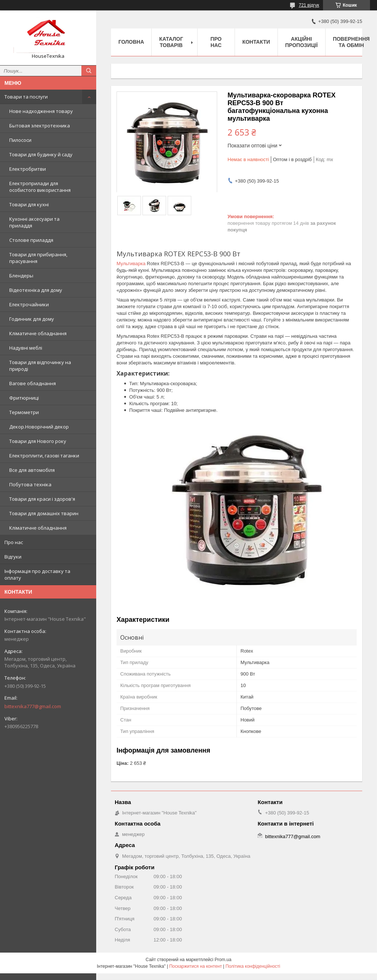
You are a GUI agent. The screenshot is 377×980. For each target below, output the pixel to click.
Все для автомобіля (32, 470)
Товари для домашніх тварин (44, 513)
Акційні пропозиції (302, 42)
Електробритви (28, 169)
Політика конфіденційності (253, 966)
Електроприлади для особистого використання (40, 187)
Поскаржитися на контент (195, 966)
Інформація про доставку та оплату (37, 574)
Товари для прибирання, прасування (38, 258)
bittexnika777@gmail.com (33, 706)
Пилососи (20, 140)
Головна (131, 42)
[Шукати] (89, 71)
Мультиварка (131, 264)
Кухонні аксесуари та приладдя (34, 222)
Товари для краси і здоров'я (42, 499)
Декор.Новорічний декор (39, 427)
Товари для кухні (29, 204)
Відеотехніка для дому (36, 290)
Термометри (24, 412)
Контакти (256, 42)
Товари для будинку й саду (41, 154)
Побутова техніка (30, 484)
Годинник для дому (32, 319)
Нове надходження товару (41, 111)
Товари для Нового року (38, 441)
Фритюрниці (24, 398)
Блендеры (21, 276)
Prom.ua (223, 960)
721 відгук (309, 5)
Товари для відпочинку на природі (40, 366)
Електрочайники (29, 304)
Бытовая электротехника (40, 126)
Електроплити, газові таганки (44, 456)
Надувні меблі (26, 348)
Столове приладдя (31, 240)
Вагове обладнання (33, 383)
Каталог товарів (171, 42)
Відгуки (13, 557)
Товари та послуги (26, 97)
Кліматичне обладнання (38, 333)
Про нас (14, 542)
